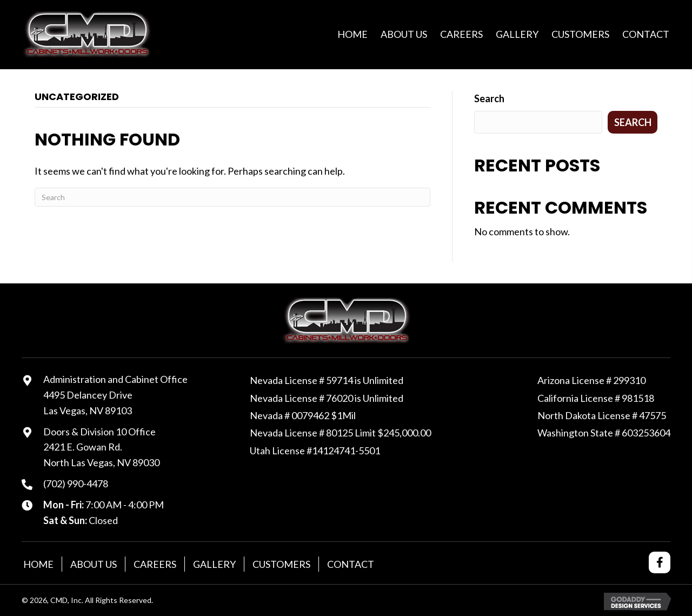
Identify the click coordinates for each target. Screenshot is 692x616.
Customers (281, 564)
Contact (351, 564)
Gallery (214, 564)
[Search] (232, 197)
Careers (155, 564)
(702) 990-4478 (76, 483)
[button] (660, 562)
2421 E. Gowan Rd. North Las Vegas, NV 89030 (101, 455)
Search (489, 98)
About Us (94, 564)
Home (38, 564)
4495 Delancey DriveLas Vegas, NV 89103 (88, 403)
